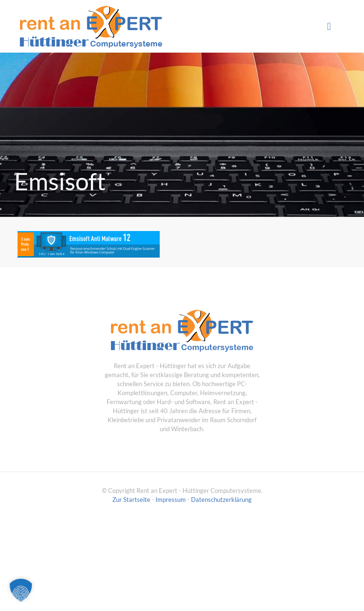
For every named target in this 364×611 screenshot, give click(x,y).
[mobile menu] (329, 26)
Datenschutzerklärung (221, 500)
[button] (21, 590)
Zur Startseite (131, 500)
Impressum (171, 500)
